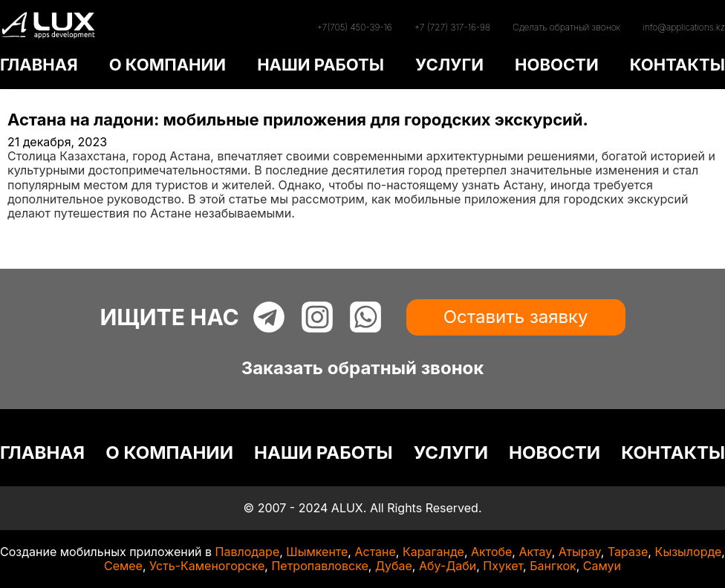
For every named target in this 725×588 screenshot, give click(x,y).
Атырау (580, 552)
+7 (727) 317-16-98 (452, 27)
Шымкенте (317, 552)
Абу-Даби (448, 566)
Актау (535, 552)
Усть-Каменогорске (207, 566)
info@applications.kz (684, 27)
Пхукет (503, 566)
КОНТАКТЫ (677, 65)
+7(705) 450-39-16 (354, 27)
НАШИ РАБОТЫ (321, 65)
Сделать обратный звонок (566, 27)
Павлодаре (248, 552)
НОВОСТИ (557, 65)
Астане (375, 552)
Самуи (602, 566)
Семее (123, 566)
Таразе (628, 552)
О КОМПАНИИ (168, 65)
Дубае (394, 566)
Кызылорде (688, 552)
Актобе (491, 552)
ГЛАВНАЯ (39, 65)
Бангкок (553, 566)
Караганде (433, 552)
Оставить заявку (516, 317)
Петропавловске (319, 566)
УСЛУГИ (449, 65)
